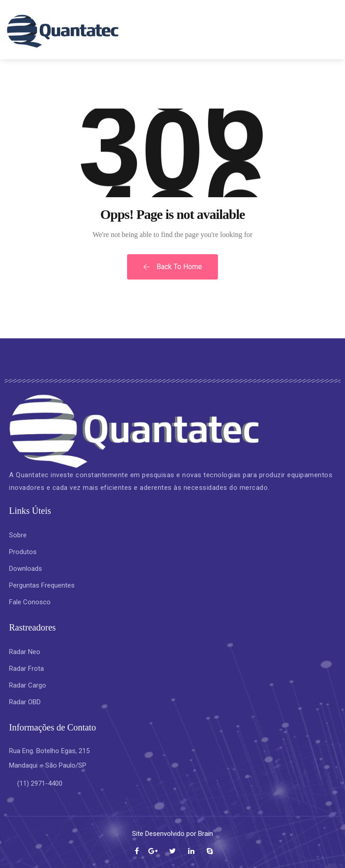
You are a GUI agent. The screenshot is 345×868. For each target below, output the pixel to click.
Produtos (23, 552)
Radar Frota (26, 669)
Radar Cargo (28, 685)
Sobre (18, 535)
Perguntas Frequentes (42, 585)
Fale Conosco (30, 602)
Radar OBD (25, 702)
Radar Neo (26, 652)
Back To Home (172, 267)
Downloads (26, 569)
